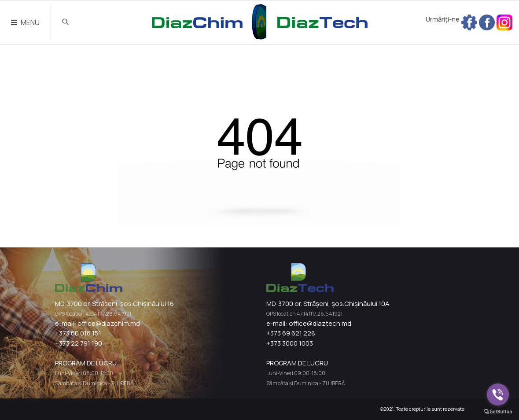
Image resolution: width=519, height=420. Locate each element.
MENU (25, 22)
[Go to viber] (498, 394)
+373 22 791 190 (79, 343)
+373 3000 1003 (290, 343)
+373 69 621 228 (291, 333)
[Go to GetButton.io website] (498, 411)
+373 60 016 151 (78, 333)
